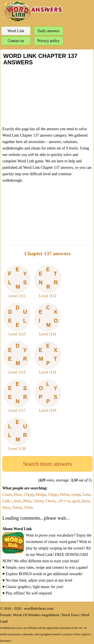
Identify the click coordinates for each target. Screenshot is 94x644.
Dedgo (41, 495)
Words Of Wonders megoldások (36, 615)
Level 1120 (17, 434)
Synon (17, 507)
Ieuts (17, 501)
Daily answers (48, 31)
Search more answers (47, 464)
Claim (7, 495)
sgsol (76, 501)
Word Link (16, 31)
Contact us (16, 41)
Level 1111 (17, 282)
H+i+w (64, 501)
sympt (76, 495)
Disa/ (18, 495)
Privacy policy (48, 41)
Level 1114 (48, 320)
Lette (87, 495)
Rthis (27, 501)
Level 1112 (48, 282)
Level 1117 (17, 396)
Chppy (29, 495)
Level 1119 (48, 396)
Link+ (7, 501)
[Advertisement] (47, 96)
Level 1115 (17, 358)
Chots (28, 507)
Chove (38, 501)
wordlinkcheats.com (39, 609)
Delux (65, 495)
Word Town (70, 615)
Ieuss (86, 501)
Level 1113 (17, 320)
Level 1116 (48, 358)
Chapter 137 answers (48, 253)
